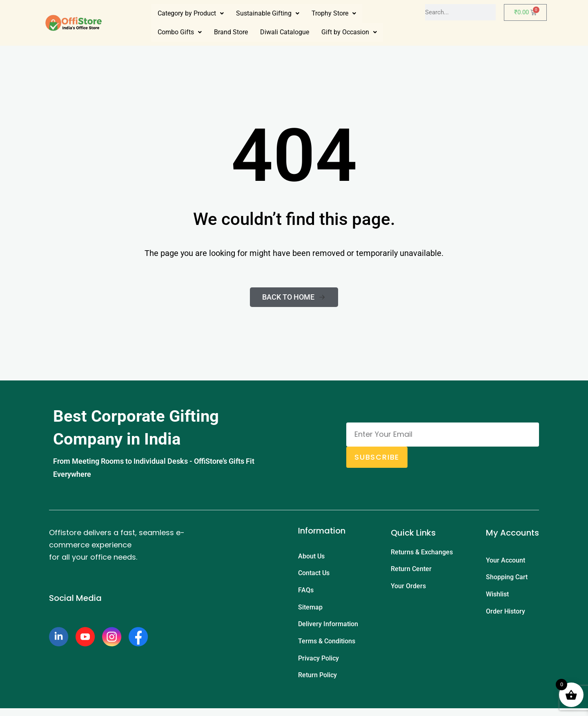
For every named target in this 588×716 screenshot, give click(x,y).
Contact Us (314, 575)
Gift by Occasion (349, 32)
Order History (506, 615)
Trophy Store (334, 13)
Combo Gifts (180, 32)
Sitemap (310, 610)
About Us (311, 557)
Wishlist (497, 597)
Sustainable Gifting (268, 13)
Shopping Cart (507, 579)
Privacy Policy (318, 664)
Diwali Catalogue (285, 32)
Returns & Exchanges (422, 553)
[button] (191, 13)
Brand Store (231, 32)
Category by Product (191, 13)
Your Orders (408, 588)
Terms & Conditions (327, 646)
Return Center (411, 570)
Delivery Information (328, 628)
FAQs (306, 593)
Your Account (506, 561)
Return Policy (317, 682)
